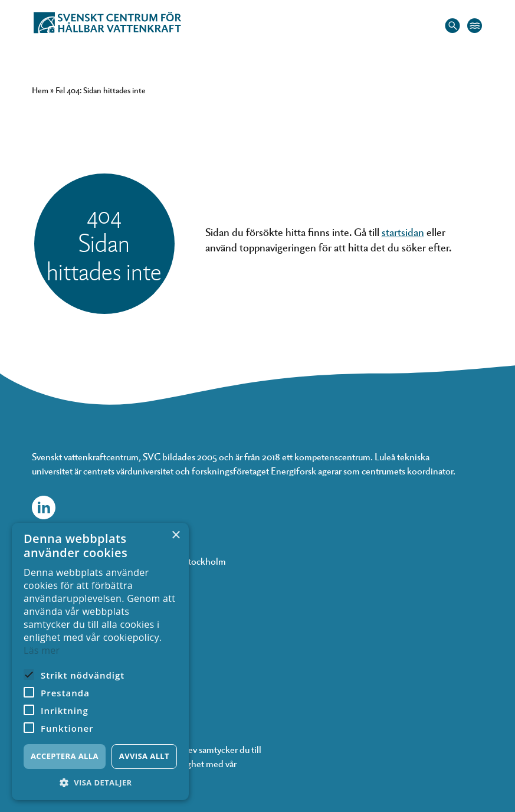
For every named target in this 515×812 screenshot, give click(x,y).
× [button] (176, 536)
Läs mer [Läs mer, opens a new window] (42, 650)
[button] (100, 783)
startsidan (403, 231)
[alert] (100, 662)
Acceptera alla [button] (65, 756)
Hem (40, 90)
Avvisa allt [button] (144, 756)
